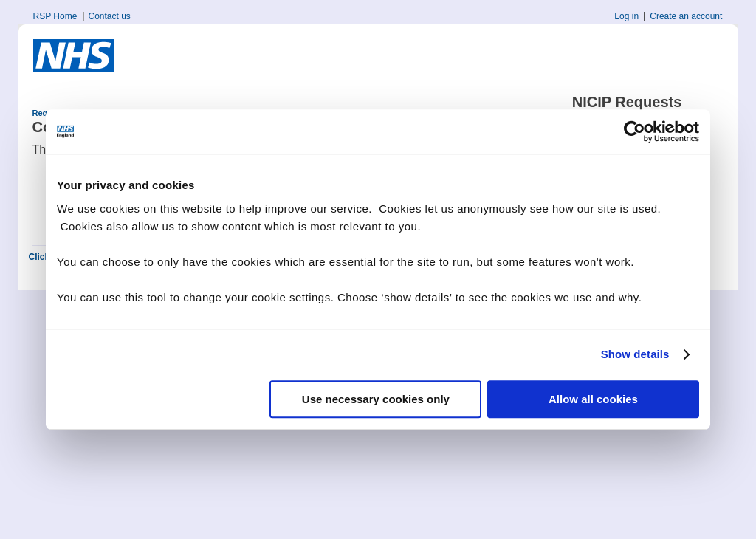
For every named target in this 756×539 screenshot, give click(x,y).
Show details (635, 354)
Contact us (110, 16)
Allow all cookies (593, 399)
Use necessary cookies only (376, 399)
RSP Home (55, 16)
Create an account (686, 16)
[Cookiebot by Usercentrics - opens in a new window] (635, 131)
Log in (626, 16)
